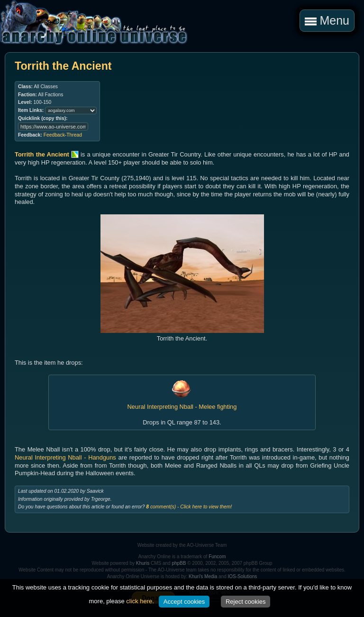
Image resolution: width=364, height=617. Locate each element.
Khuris (143, 563)
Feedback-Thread (63, 135)
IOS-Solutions (243, 576)
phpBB (179, 563)
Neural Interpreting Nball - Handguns (65, 457)
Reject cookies (246, 602)
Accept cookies (184, 602)
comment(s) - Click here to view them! (189, 507)
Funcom (217, 557)
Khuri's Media (203, 576)
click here (139, 601)
